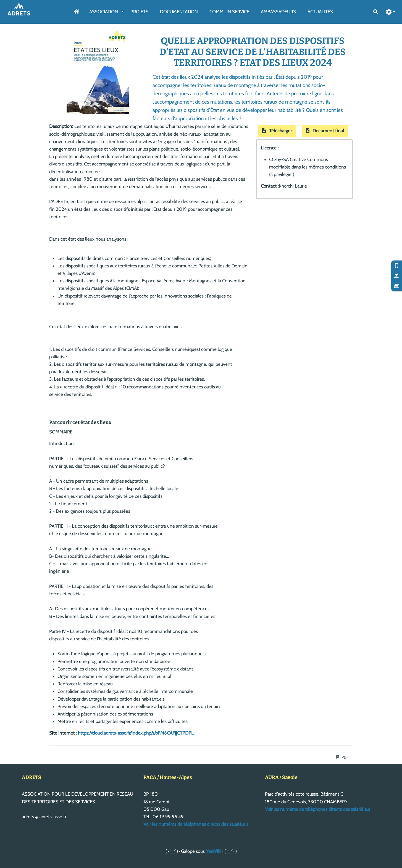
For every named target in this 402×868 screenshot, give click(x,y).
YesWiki (214, 851)
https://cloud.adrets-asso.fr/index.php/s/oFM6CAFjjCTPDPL (136, 733)
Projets (139, 12)
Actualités (320, 12)
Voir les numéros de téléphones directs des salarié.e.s (196, 824)
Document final (325, 131)
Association (104, 12)
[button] (391, 12)
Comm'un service (229, 12)
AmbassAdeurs (278, 12)
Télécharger (277, 131)
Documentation (179, 12)
